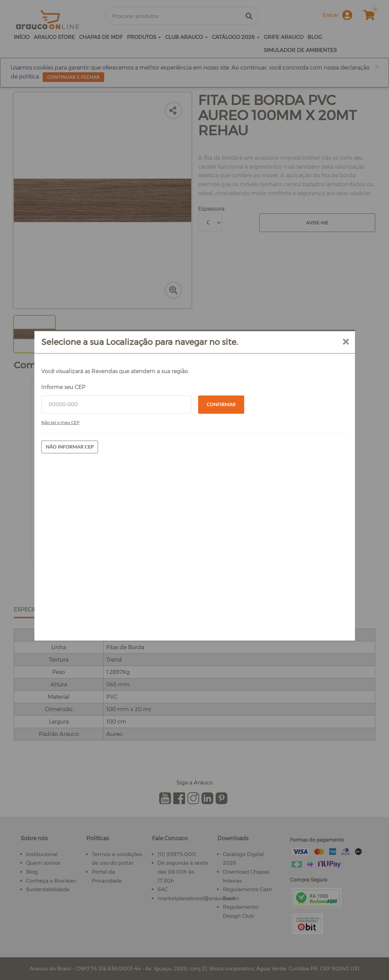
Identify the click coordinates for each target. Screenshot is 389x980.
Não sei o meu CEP (105, 513)
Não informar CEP (114, 537)
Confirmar (221, 494)
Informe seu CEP (108, 477)
